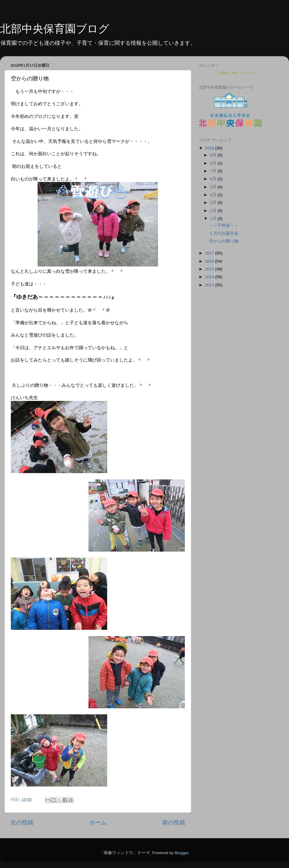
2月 (214, 211)
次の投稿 (22, 822)
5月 (214, 187)
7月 (214, 171)
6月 (214, 179)
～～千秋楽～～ (224, 225)
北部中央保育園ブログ (55, 29)
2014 (210, 277)
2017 (210, 253)
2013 (210, 285)
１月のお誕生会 (224, 233)
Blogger (182, 853)
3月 (214, 203)
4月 (214, 195)
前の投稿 (174, 822)
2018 (210, 148)
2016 (210, 261)
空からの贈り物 (224, 241)
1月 (214, 219)
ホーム (98, 822)
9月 (214, 155)
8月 (214, 163)
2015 (210, 269)
